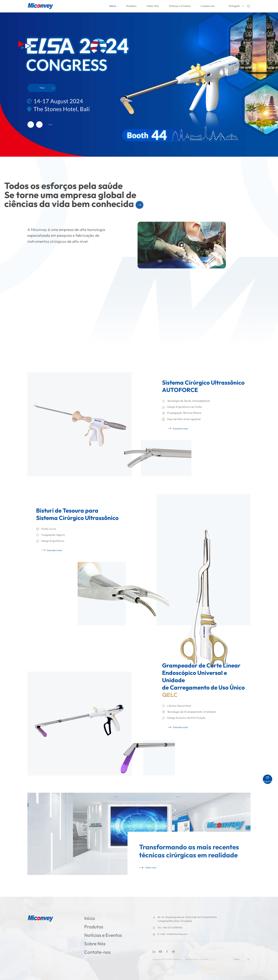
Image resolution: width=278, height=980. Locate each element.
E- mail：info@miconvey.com (173, 934)
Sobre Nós (153, 6)
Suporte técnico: (192, 959)
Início (113, 6)
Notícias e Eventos (180, 6)
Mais (42, 88)
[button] (31, 125)
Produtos (131, 6)
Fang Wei (204, 959)
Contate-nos (208, 6)
